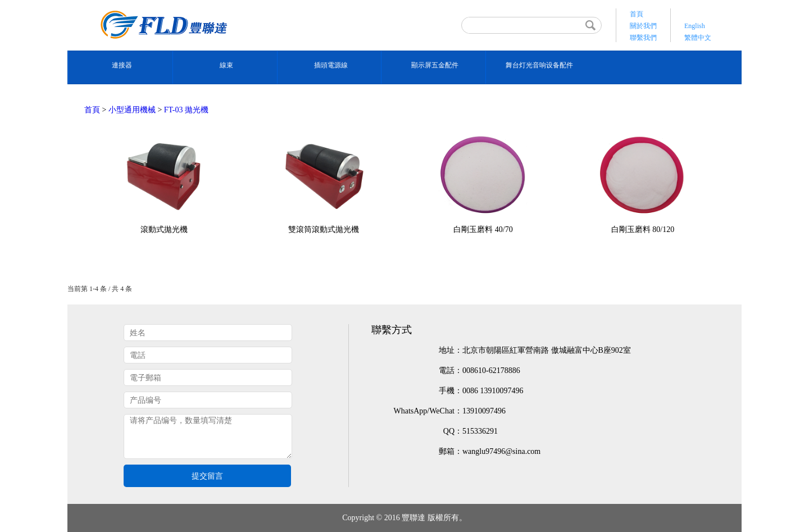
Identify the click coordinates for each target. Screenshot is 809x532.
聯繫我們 (643, 38)
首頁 (637, 14)
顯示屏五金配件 (435, 65)
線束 (226, 65)
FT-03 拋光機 (186, 110)
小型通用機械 (132, 110)
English (695, 26)
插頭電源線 (331, 65)
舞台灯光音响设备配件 (539, 65)
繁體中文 (698, 38)
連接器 (122, 65)
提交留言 (207, 476)
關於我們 (643, 26)
